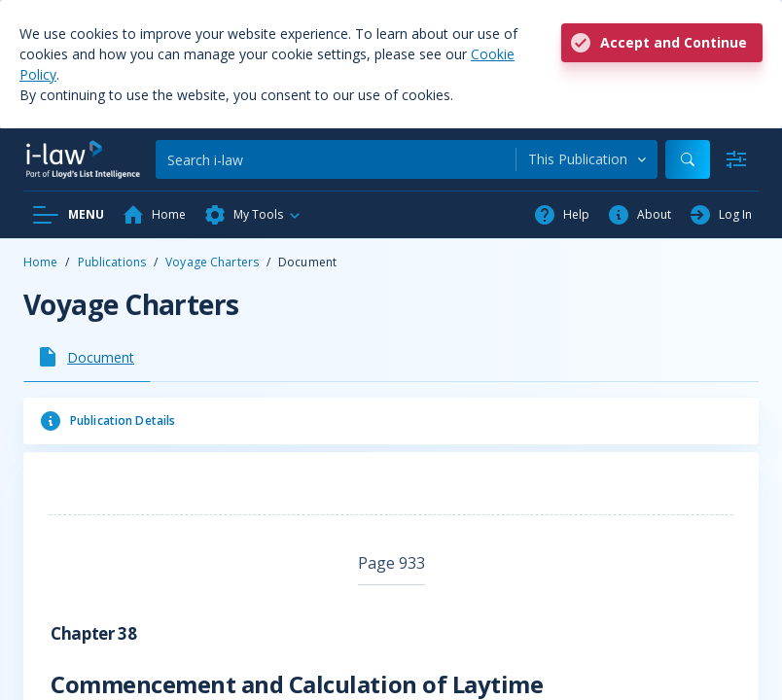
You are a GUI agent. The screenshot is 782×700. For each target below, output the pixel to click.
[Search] (336, 159)
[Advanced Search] (736, 159)
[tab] (87, 357)
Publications (112, 262)
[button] (253, 215)
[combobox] (587, 159)
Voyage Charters (212, 262)
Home (40, 262)
